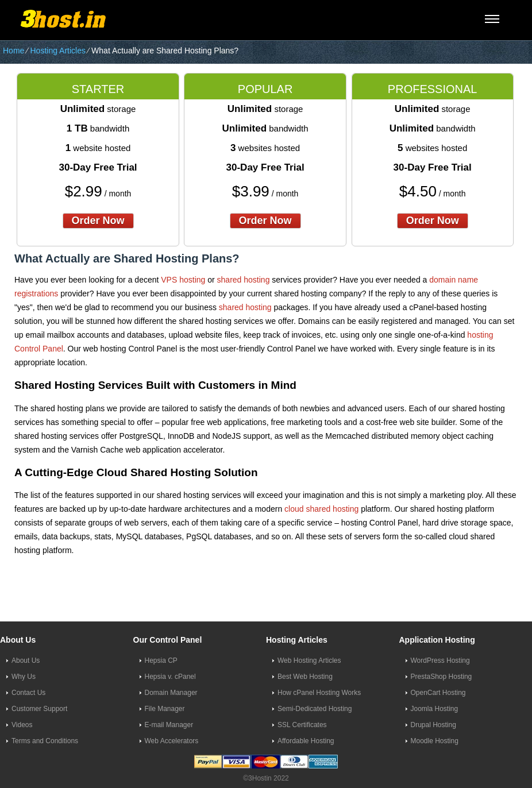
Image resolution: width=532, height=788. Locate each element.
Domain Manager (171, 693)
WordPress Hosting (440, 660)
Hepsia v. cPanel (170, 677)
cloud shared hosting (321, 509)
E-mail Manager (169, 725)
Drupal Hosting (433, 725)
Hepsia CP (161, 660)
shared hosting (244, 280)
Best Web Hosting (305, 677)
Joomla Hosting (435, 709)
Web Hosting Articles (309, 660)
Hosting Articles (57, 51)
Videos (22, 725)
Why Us (24, 677)
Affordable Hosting (306, 741)
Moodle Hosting (435, 741)
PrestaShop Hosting (442, 677)
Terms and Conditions (45, 741)
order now (98, 221)
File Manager (165, 709)
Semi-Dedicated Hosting (315, 709)
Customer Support (39, 709)
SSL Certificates (302, 725)
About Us (26, 660)
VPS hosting (183, 280)
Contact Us (28, 693)
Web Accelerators (172, 741)
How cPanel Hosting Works (319, 693)
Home (14, 51)
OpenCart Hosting (438, 693)
